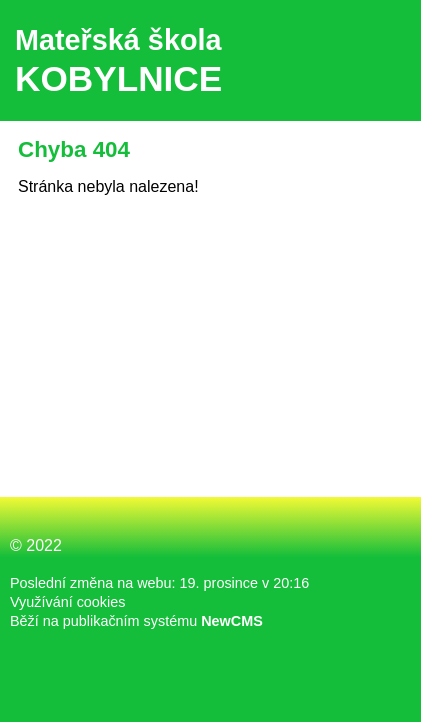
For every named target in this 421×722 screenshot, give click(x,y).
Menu (380, 60)
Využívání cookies (67, 602)
